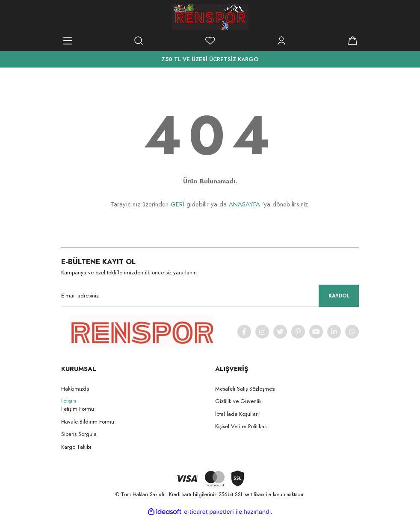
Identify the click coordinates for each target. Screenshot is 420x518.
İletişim (69, 401)
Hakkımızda (75, 389)
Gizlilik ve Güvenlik (238, 401)
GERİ (177, 204)
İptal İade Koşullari (237, 414)
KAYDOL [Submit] (339, 296)
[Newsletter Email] (210, 296)
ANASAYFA (244, 204)
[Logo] (210, 17)
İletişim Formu (78, 409)
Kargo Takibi (76, 447)
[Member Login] (281, 41)
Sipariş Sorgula (79, 434)
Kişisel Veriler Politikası (241, 426)
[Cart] (352, 41)
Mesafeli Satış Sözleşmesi (245, 389)
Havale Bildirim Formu (88, 422)
